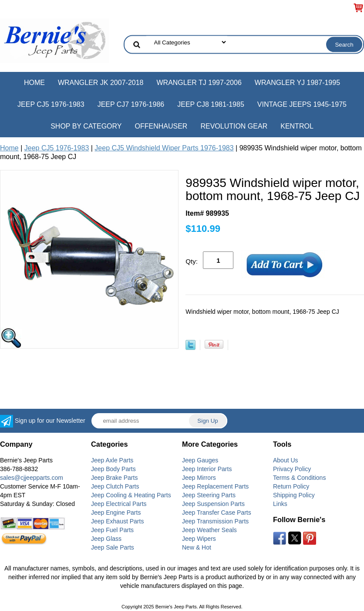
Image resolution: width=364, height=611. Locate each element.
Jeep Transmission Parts (215, 521)
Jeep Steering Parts (209, 495)
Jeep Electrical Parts (119, 504)
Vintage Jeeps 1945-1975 (302, 104)
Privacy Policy (292, 469)
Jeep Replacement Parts (215, 486)
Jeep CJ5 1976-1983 (51, 104)
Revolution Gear (234, 126)
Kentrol (297, 126)
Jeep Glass (106, 539)
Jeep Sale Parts (113, 547)
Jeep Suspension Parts (213, 504)
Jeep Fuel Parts (112, 530)
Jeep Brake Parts (114, 478)
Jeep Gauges (200, 460)
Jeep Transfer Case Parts (217, 513)
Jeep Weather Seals (209, 530)
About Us (286, 460)
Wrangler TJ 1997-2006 (199, 83)
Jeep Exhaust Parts (117, 521)
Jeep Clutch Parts (115, 486)
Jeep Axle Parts (112, 460)
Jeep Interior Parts (207, 469)
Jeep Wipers (199, 539)
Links (280, 504)
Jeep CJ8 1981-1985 (211, 104)
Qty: (192, 261)
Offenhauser (161, 126)
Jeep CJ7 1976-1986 (131, 104)
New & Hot (197, 547)
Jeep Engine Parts (116, 513)
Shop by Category (86, 126)
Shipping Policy (294, 495)
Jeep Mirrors (199, 478)
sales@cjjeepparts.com (32, 478)
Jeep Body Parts (113, 469)
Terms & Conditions (299, 478)
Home (34, 83)
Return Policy (291, 486)
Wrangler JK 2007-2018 (101, 83)
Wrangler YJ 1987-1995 (297, 83)
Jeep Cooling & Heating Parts (131, 495)
